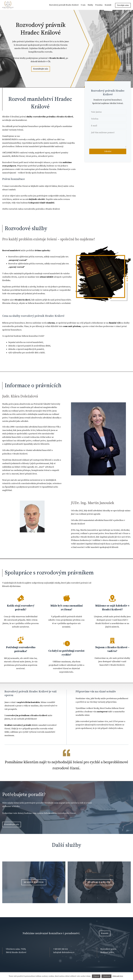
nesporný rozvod (99, 882)
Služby (90, 5)
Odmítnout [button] (106, 976)
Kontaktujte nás (41, 69)
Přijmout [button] (96, 976)
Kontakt (108, 5)
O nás (83, 5)
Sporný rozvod (34, 882)
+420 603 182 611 (61, 949)
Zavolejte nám (123, 5)
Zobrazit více (118, 976)
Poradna (99, 5)
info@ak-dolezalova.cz (64, 952)
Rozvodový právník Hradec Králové (64, 5)
